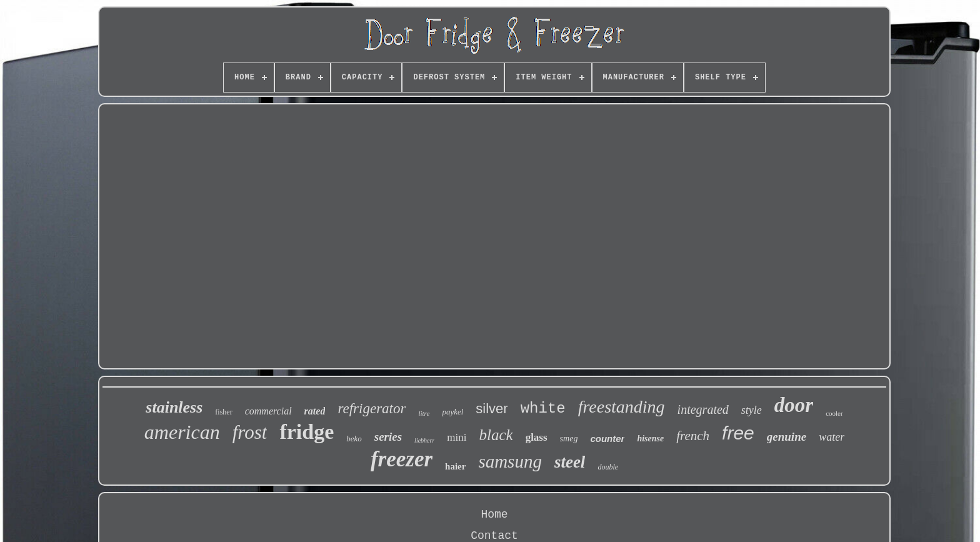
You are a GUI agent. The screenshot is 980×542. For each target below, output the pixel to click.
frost (250, 432)
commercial (268, 411)
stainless (174, 407)
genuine (787, 437)
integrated (703, 409)
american (182, 432)
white (543, 409)
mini (457, 437)
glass (537, 437)
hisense (650, 439)
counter (607, 439)
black (496, 435)
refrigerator (372, 409)
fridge (307, 432)
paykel (452, 412)
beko (354, 439)
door (794, 405)
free (738, 433)
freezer (402, 459)
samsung (510, 461)
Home (494, 514)
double (608, 467)
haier (455, 466)
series (388, 437)
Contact (494, 536)
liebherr (424, 440)
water (832, 437)
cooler (834, 413)
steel (570, 462)
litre (424, 413)
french (693, 436)
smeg (569, 439)
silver (492, 409)
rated (315, 411)
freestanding (622, 407)
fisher (223, 412)
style (752, 410)
